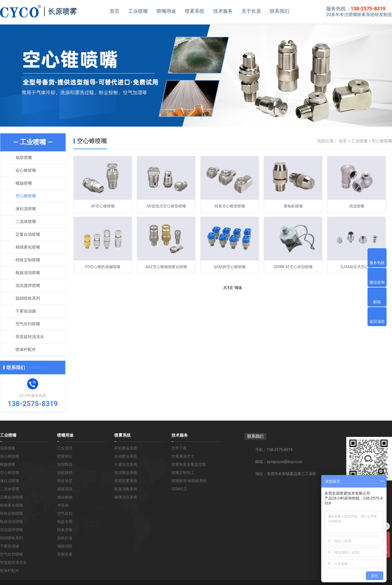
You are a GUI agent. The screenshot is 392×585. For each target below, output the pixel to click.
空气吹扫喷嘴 (28, 324)
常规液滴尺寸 (183, 456)
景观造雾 (65, 554)
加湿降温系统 (126, 473)
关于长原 (251, 11)
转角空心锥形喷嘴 (230, 206)
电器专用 (65, 522)
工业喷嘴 (138, 11)
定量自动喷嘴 (28, 234)
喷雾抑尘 (65, 456)
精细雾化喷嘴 (28, 247)
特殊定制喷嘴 (28, 260)
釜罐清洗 (65, 489)
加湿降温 (65, 464)
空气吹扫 (65, 513)
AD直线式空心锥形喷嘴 (166, 206)
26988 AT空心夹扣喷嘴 (293, 267)
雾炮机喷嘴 (293, 206)
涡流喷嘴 (357, 206)
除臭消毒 (65, 530)
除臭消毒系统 (126, 489)
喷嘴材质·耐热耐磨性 (189, 481)
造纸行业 (65, 538)
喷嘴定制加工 (183, 473)
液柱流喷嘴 (26, 209)
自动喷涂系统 (126, 456)
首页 (115, 11)
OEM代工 (179, 489)
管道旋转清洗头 (30, 337)
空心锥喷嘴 (26, 196)
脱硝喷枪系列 (28, 298)
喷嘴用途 (166, 11)
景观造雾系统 (126, 481)
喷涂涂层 (65, 481)
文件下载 (179, 448)
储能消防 (65, 546)
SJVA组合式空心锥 (357, 267)
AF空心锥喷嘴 (103, 206)
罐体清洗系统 (126, 497)
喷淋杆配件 (26, 350)
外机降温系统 (126, 448)
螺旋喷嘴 (24, 183)
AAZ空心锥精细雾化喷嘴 (166, 267)
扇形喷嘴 (24, 158)
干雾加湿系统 (126, 464)
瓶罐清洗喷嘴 (28, 273)
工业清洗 (65, 448)
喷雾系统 (195, 11)
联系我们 (280, 11)
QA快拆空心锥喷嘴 (230, 267)
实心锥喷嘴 (26, 170)
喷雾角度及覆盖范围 (189, 464)
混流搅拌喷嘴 (28, 286)
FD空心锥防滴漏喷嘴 (103, 267)
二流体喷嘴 (26, 222)
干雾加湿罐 (26, 311)
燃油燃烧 (65, 497)
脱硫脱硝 (65, 473)
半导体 (63, 505)
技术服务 (223, 11)
